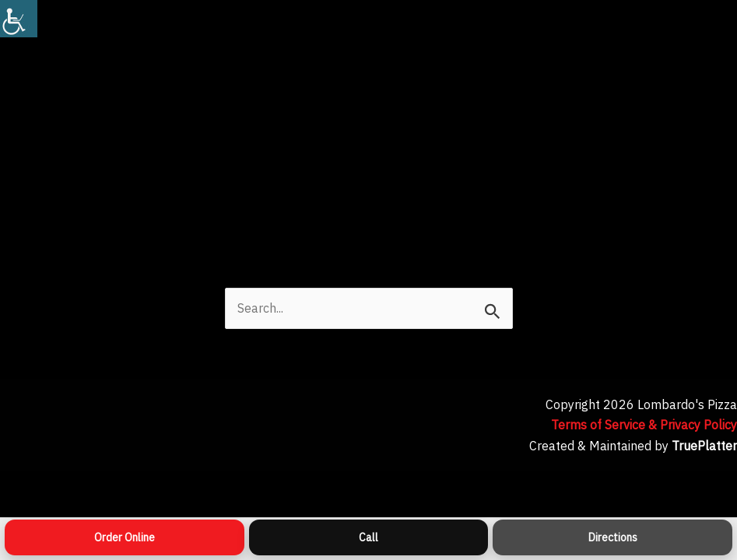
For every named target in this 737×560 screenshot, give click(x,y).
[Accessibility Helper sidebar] (19, 19)
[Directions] (612, 537)
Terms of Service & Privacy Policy (644, 425)
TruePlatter (704, 446)
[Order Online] (125, 537)
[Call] (369, 537)
